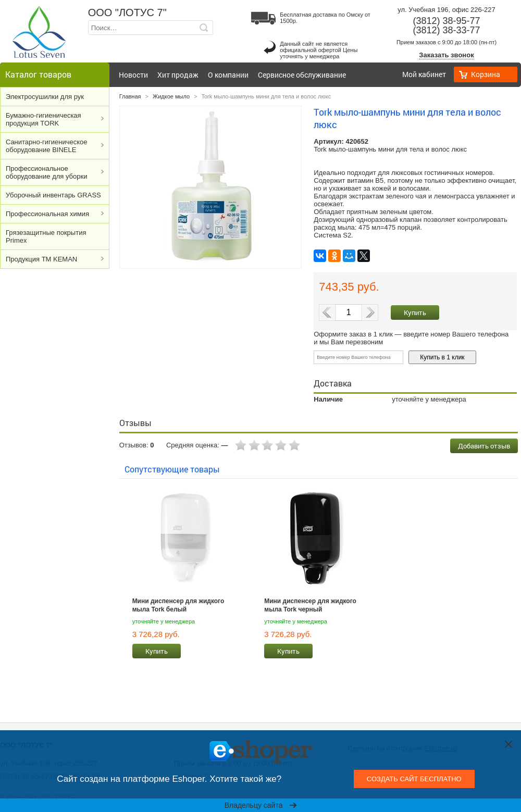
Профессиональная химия (47, 214)
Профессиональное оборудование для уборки (46, 172)
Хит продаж (178, 75)
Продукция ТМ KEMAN (41, 259)
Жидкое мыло (171, 96)
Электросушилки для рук (45, 97)
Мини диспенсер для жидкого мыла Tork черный (310, 605)
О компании (228, 75)
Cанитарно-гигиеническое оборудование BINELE (47, 146)
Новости (133, 75)
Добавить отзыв (484, 446)
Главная (130, 96)
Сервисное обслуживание (302, 75)
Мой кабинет (424, 74)
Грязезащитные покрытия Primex (46, 236)
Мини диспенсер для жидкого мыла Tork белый (178, 605)
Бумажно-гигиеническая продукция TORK (44, 119)
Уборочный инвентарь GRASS (53, 195)
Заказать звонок (446, 55)
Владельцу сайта (261, 805)
